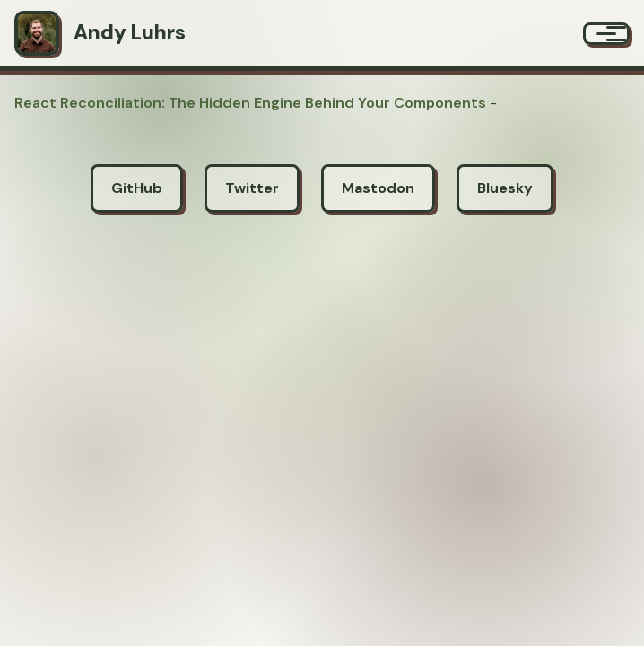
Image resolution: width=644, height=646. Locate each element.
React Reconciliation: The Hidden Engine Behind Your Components (250, 103)
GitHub (137, 188)
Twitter (252, 188)
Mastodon (378, 188)
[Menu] (606, 34)
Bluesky (505, 188)
